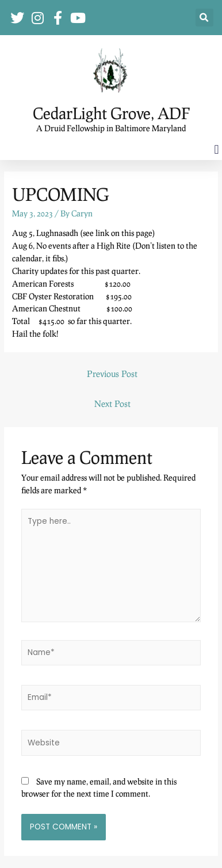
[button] (204, 18)
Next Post (112, 403)
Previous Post (112, 374)
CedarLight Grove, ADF (111, 113)
